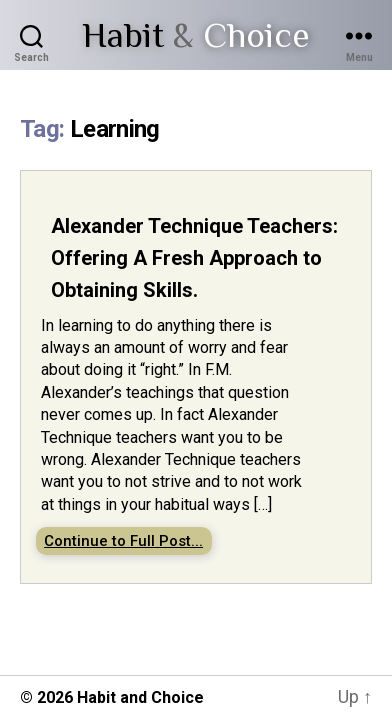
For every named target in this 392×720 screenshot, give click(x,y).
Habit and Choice (140, 697)
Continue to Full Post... (123, 541)
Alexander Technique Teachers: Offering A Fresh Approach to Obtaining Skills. (194, 258)
